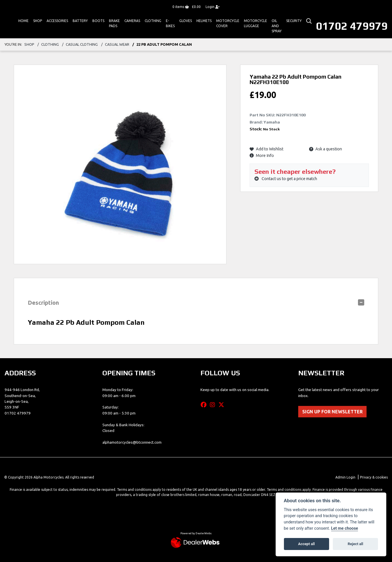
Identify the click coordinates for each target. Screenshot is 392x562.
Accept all (307, 544)
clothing (50, 44)
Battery (80, 21)
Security (294, 21)
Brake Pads (114, 23)
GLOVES (186, 21)
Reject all (355, 544)
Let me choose (345, 528)
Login (213, 7)
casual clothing (82, 44)
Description (43, 303)
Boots (98, 21)
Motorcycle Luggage (255, 23)
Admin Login (345, 477)
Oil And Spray (277, 26)
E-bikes (170, 23)
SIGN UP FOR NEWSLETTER (332, 412)
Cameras (132, 21)
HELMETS (204, 21)
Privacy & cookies (374, 477)
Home (23, 21)
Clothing (153, 21)
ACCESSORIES (57, 21)
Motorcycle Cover (228, 23)
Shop (38, 21)
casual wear (117, 44)
